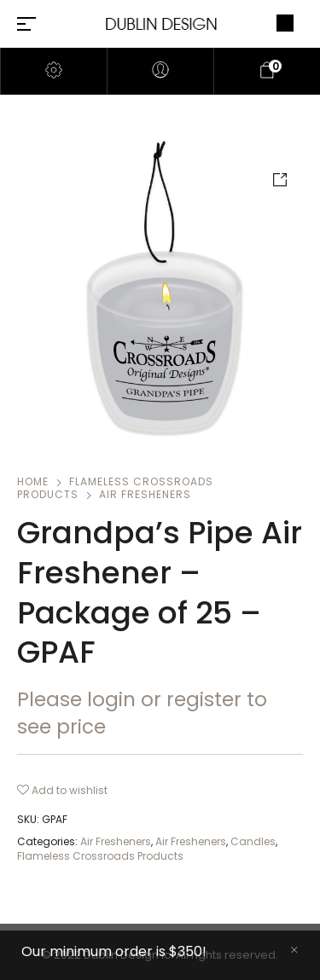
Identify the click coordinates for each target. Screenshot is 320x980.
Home (33, 481)
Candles (253, 841)
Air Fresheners (145, 494)
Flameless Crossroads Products (100, 856)
